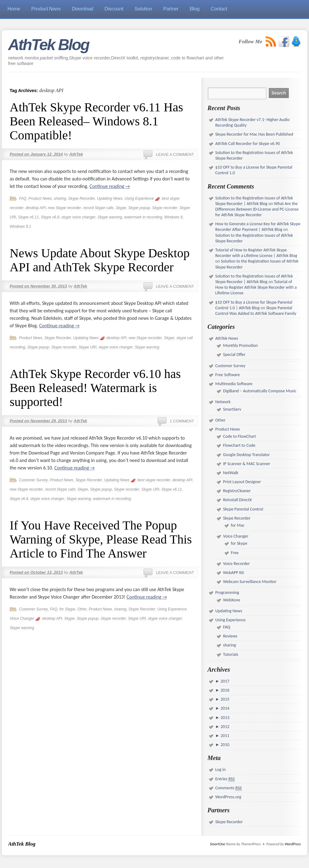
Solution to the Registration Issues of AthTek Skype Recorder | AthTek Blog (254, 201)
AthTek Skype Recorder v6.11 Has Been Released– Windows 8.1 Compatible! (96, 121)
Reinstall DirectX (237, 500)
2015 (225, 699)
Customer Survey (33, 480)
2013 (225, 718)
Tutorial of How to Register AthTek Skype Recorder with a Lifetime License (256, 287)
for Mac (238, 525)
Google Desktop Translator (246, 455)
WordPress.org (228, 797)
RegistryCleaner (237, 491)
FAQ (23, 198)
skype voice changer (78, 217)
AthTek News (227, 338)
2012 (225, 727)
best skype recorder (154, 480)
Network (223, 402)
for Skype (67, 609)
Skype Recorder (82, 198)
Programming (227, 593)
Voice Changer (22, 618)
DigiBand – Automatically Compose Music (260, 391)
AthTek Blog (49, 45)
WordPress (293, 844)
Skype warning (110, 217)
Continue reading (110, 186)
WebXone (232, 600)
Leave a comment (175, 154)
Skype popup (139, 208)
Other (82, 609)
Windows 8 (173, 217)
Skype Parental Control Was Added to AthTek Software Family (256, 311)
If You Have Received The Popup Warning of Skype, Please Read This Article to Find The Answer (101, 539)
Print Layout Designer (242, 482)
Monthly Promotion (240, 345)
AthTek (76, 154)
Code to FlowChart (240, 436)
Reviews (230, 636)
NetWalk (231, 473)
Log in (221, 770)
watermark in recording (143, 217)
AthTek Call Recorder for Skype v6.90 (247, 144)
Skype (121, 208)
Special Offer (234, 355)
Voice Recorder (236, 564)
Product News (40, 198)
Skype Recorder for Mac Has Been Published (254, 134)
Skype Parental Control (243, 509)
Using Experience (139, 198)
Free (235, 553)
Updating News (110, 198)
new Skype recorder (64, 208)
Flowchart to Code (239, 445)
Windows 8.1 (20, 226)
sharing (60, 198)
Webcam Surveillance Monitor (250, 582)
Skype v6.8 (50, 217)
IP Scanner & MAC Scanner (247, 464)
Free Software (228, 375)
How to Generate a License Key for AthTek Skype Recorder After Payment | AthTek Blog (258, 227)
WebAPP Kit (233, 573)
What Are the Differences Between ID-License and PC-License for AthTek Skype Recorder (257, 209)
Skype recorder (165, 208)
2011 (225, 736)
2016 (225, 690)
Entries (225, 779)
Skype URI (87, 347)
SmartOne (218, 844)
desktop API (36, 208)
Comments (228, 788)
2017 (225, 681)
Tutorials (231, 654)
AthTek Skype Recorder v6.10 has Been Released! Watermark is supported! (95, 388)
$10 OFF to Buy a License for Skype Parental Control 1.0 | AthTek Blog (254, 305)
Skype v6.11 (28, 217)
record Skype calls (98, 208)
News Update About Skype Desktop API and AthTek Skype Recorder (100, 260)
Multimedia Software (234, 384)
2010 (225, 745)
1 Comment (182, 421)
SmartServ (232, 409)
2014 (225, 708)
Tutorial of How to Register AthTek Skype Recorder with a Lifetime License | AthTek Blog (256, 253)
